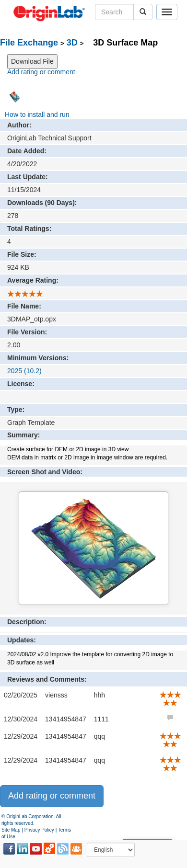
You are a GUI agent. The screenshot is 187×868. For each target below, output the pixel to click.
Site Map (11, 830)
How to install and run (37, 114)
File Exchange (29, 43)
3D (72, 43)
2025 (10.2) (24, 371)
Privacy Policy (39, 830)
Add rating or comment (41, 72)
